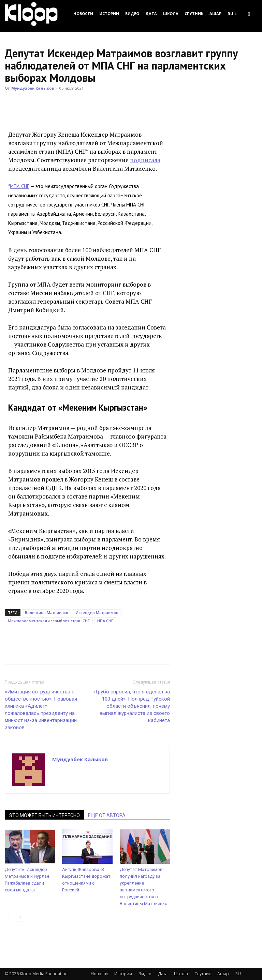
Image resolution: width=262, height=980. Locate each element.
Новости (83, 13)
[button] (249, 13)
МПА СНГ (19, 186)
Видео (132, 13)
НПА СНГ (105, 621)
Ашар (215, 13)
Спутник (194, 13)
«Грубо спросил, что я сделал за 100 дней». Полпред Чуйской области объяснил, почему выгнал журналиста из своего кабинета (132, 706)
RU (232, 13)
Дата (151, 13)
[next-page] (20, 917)
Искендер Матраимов (97, 612)
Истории (109, 13)
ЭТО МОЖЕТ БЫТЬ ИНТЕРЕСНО (44, 815)
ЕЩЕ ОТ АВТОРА (107, 815)
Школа (171, 13)
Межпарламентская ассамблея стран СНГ (49, 621)
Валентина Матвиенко (47, 612)
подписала (145, 160)
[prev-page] (9, 917)
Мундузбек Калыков (33, 88)
